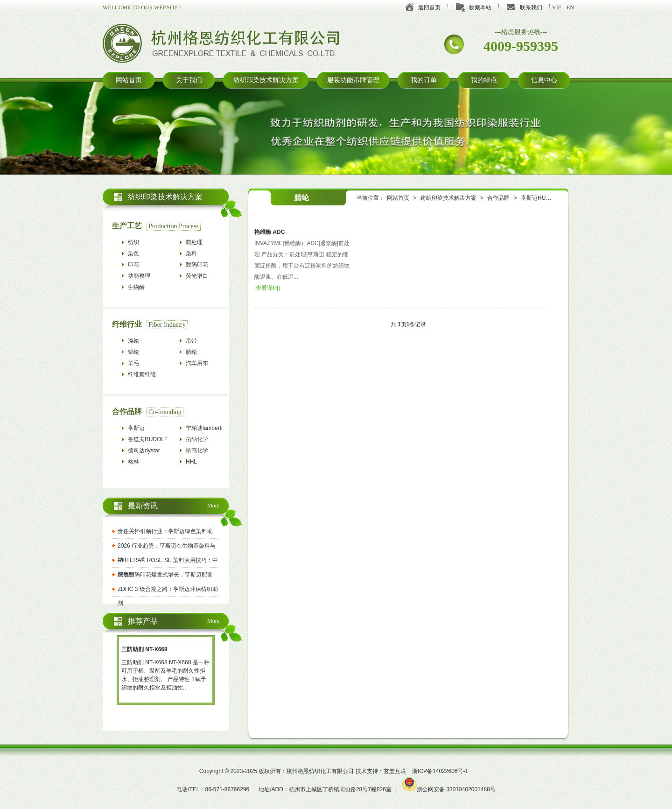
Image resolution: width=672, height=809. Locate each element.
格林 (133, 462)
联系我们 (531, 7)
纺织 (133, 242)
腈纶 (191, 352)
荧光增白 (197, 276)
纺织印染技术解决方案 (266, 80)
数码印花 (197, 265)
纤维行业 (127, 324)
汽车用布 (197, 363)
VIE (557, 7)
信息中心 (544, 80)
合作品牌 (498, 198)
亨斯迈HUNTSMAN (545, 198)
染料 (191, 253)
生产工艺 (127, 226)
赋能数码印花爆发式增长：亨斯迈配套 (165, 575)
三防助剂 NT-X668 (144, 649)
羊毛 (133, 363)
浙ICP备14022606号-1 (440, 771)
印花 (133, 265)
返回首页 (429, 7)
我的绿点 (484, 80)
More (213, 506)
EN (570, 7)
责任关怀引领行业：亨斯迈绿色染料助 (165, 531)
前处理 (194, 242)
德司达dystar (144, 450)
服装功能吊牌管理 (353, 80)
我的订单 (424, 80)
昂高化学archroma (198, 452)
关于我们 (189, 80)
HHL (191, 462)
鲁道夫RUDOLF (148, 439)
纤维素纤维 (142, 374)
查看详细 (267, 288)
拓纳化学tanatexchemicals (207, 440)
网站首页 (129, 80)
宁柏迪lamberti (204, 428)
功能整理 (139, 276)
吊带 (191, 341)
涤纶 (133, 341)
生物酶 (136, 287)
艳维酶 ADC (269, 232)
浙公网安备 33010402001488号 (449, 789)
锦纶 (133, 352)
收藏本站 (480, 7)
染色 (133, 253)
